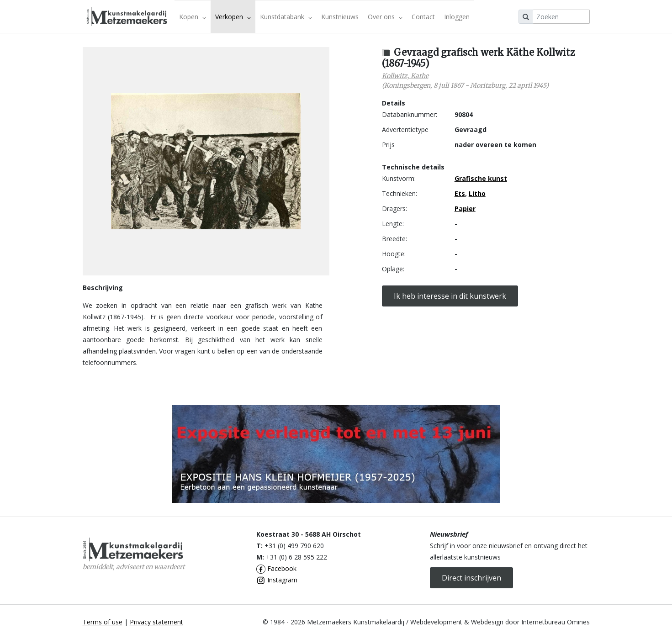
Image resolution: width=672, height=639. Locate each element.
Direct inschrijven (471, 578)
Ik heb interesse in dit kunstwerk (450, 296)
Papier (465, 209)
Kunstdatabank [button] (286, 17)
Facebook (276, 568)
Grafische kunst (481, 178)
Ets (460, 193)
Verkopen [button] (233, 17)
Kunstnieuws (340, 17)
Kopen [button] (193, 17)
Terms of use (103, 622)
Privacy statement (156, 622)
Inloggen (457, 17)
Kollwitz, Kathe (405, 76)
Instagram (277, 580)
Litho (477, 193)
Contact (423, 17)
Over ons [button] (385, 17)
